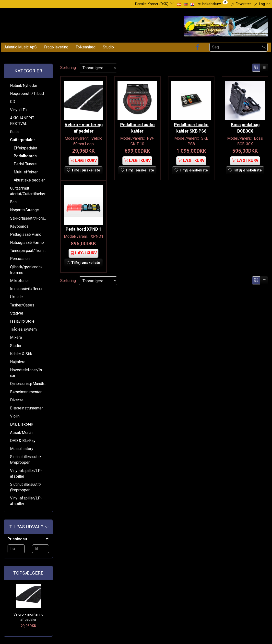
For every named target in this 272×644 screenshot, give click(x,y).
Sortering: (68, 68)
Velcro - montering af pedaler (28, 617)
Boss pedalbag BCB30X (245, 126)
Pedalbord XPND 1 (83, 232)
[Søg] (264, 47)
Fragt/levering (56, 47)
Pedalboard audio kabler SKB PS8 (191, 126)
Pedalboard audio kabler (137, 126)
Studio (108, 47)
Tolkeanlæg (86, 47)
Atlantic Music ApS (21, 47)
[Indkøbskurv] (213, 4)
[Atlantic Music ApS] (226, 25)
